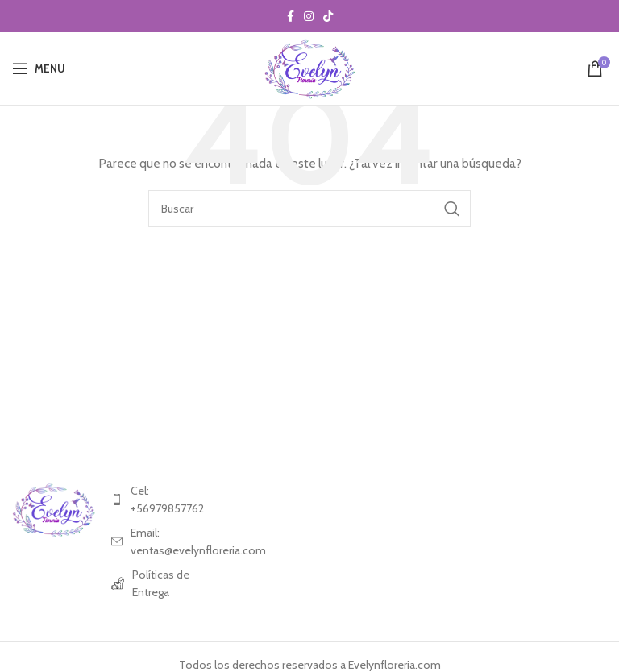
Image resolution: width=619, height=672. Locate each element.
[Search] (309, 209)
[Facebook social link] (291, 16)
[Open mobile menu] (39, 68)
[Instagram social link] (309, 16)
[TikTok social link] (328, 16)
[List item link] (153, 500)
